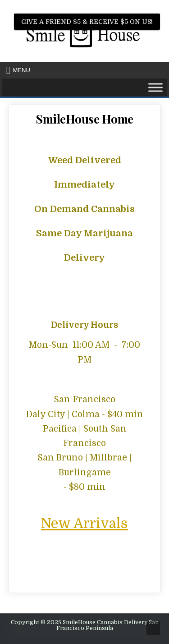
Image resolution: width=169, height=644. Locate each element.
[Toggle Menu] (155, 87)
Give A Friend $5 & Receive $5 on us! (87, 22)
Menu (22, 70)
